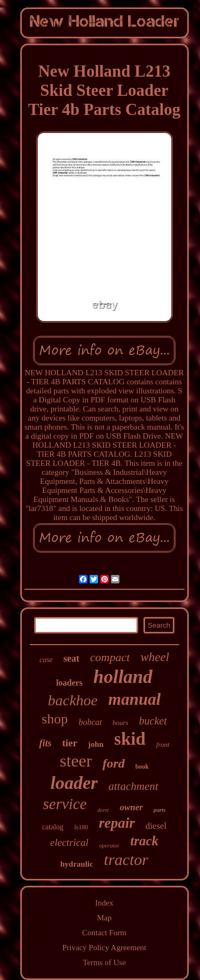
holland (123, 677)
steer (76, 761)
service (65, 804)
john (96, 744)
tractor (126, 859)
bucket (153, 721)
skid (130, 739)
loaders (69, 683)
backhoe (73, 700)
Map (105, 918)
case (46, 660)
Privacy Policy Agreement (104, 948)
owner (131, 807)
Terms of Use (104, 962)
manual (134, 699)
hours (121, 723)
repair (117, 823)
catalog (53, 827)
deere (103, 810)
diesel (156, 826)
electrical (69, 842)
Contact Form (104, 933)
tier (69, 743)
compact (110, 657)
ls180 (81, 827)
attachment (133, 786)
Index (104, 903)
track (144, 841)
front (163, 744)
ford (113, 763)
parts (160, 810)
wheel (155, 657)
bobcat (90, 722)
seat (71, 658)
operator (110, 845)
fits (45, 743)
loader (74, 783)
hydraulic (77, 864)
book (142, 767)
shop (55, 719)
